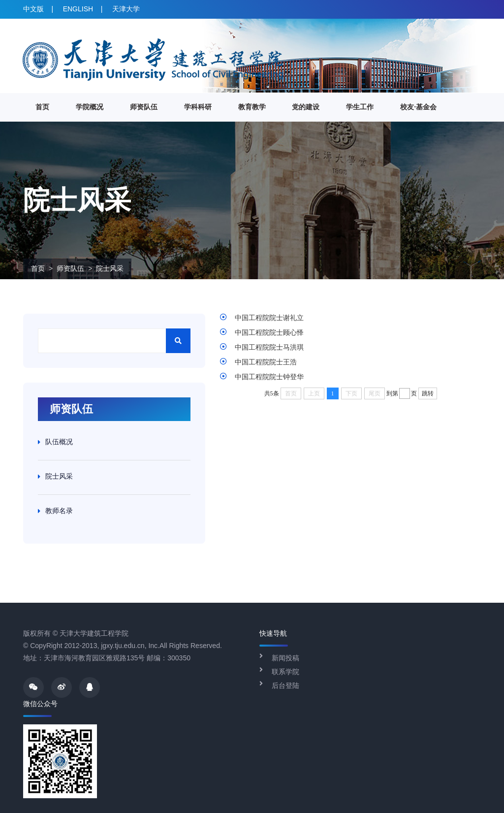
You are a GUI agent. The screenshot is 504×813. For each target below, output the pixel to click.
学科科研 (198, 107)
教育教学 (252, 107)
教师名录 (59, 511)
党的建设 (306, 107)
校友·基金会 (418, 107)
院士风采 (110, 268)
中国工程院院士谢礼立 (269, 318)
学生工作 (360, 107)
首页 (42, 107)
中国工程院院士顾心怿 (269, 332)
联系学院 (285, 672)
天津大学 (126, 9)
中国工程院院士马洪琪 (269, 347)
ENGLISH (78, 9)
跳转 (428, 393)
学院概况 (90, 107)
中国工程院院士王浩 (266, 362)
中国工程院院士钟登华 (269, 377)
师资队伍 (144, 107)
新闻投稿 (285, 658)
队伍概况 (59, 442)
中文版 (33, 9)
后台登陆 (285, 685)
